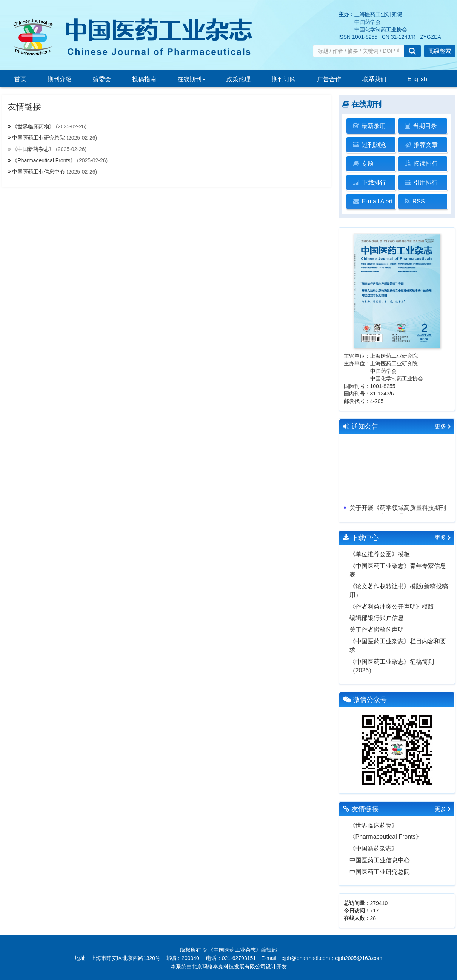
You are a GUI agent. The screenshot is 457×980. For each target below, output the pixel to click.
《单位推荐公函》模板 (380, 554)
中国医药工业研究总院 (38, 138)
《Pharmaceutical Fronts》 (44, 160)
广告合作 (329, 79)
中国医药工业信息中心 (38, 172)
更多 (440, 426)
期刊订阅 (284, 79)
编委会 (102, 79)
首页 (20, 79)
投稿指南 (144, 79)
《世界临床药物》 (33, 126)
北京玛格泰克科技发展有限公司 (229, 966)
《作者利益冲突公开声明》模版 (392, 607)
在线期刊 (191, 79)
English (417, 79)
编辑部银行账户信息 (377, 618)
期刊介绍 (60, 79)
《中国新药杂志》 (33, 149)
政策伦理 (239, 79)
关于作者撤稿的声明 (377, 630)
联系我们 (374, 79)
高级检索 (440, 51)
